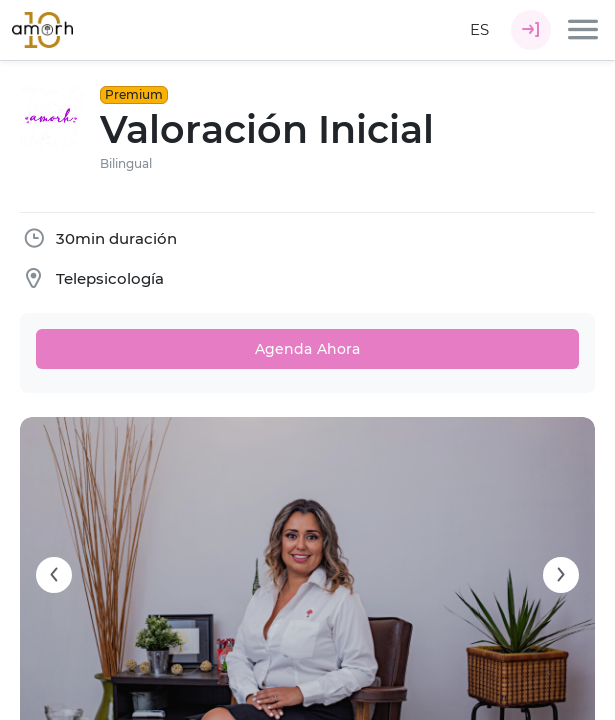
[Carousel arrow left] (54, 575)
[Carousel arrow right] (561, 575)
